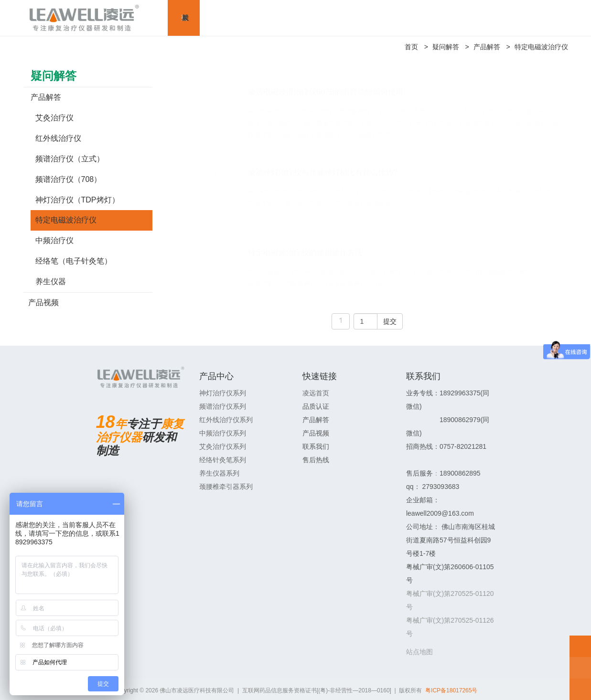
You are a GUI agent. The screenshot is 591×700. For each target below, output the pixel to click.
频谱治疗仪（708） (69, 179)
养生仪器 (51, 281)
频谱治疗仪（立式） (70, 159)
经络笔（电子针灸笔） (74, 261)
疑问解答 (446, 47)
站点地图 (419, 652)
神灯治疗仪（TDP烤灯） (77, 200)
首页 (411, 47)
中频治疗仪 (54, 240)
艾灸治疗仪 (54, 118)
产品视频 (43, 302)
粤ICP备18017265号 (451, 690)
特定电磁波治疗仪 (541, 47)
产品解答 (487, 47)
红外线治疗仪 (58, 138)
